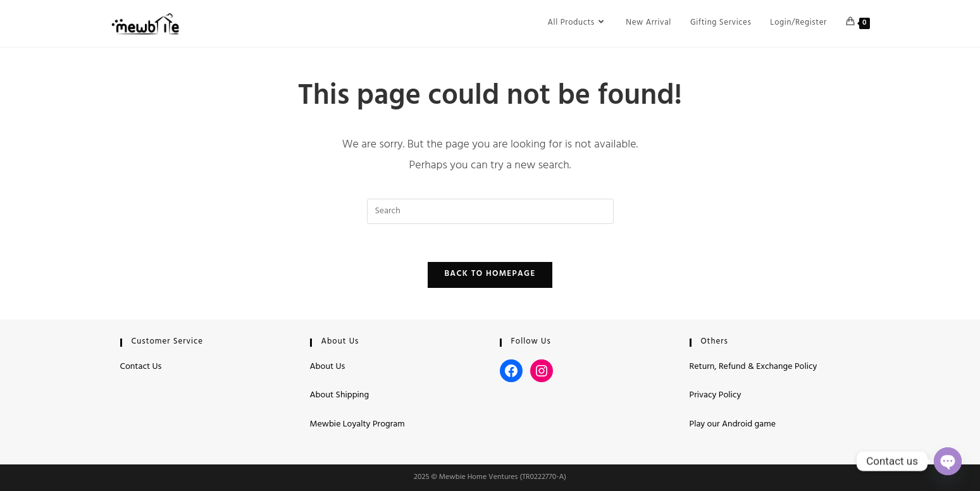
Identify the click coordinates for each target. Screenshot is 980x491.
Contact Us (141, 367)
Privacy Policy (716, 396)
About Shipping (340, 396)
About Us (328, 367)
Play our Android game (733, 425)
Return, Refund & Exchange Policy (754, 367)
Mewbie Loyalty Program (357, 425)
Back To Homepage (490, 275)
